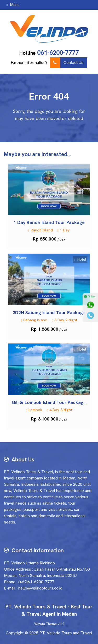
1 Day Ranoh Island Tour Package (49, 222)
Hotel (80, 260)
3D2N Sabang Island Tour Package (49, 312)
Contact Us (67, 63)
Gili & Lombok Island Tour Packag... (49, 402)
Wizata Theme (46, 624)
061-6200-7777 (58, 53)
